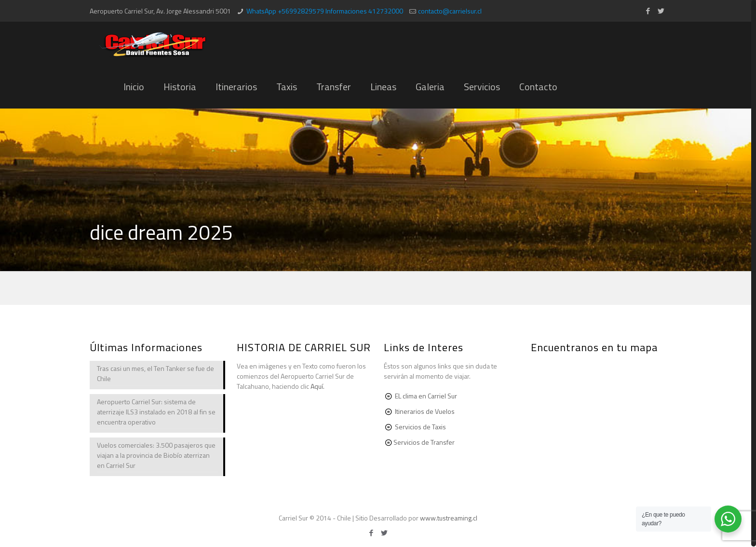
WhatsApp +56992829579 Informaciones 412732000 (325, 11)
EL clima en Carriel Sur (426, 396)
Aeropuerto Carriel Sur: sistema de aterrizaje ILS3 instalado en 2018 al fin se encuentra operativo (156, 412)
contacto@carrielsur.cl (450, 11)
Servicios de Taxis (420, 427)
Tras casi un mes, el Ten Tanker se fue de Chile (155, 373)
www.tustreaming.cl (449, 518)
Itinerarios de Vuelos (425, 411)
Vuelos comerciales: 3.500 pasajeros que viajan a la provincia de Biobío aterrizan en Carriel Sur (156, 455)
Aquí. (317, 386)
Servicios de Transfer (424, 442)
